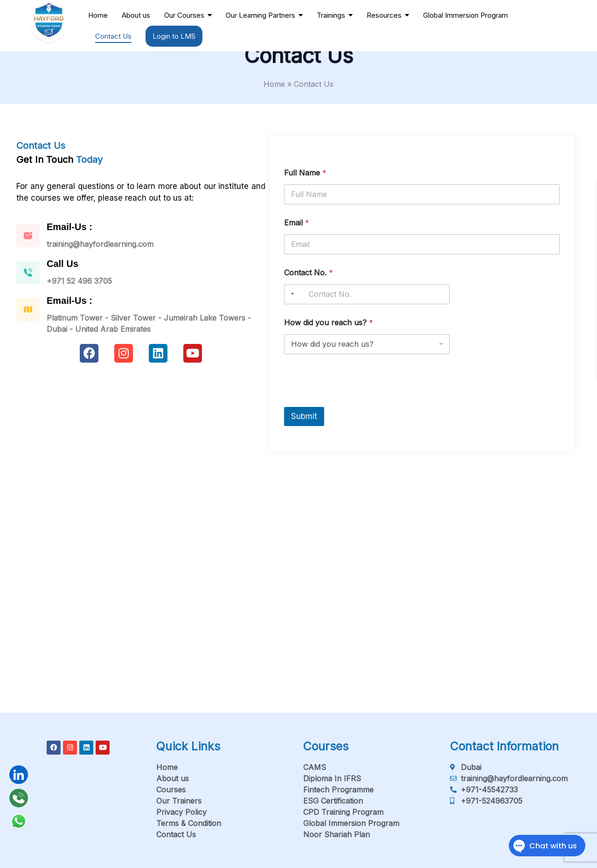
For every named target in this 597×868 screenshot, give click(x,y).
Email (297, 223)
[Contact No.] (367, 294)
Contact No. (309, 273)
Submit (304, 416)
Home (274, 84)
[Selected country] (291, 294)
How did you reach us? (329, 323)
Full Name (305, 173)
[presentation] (355, 401)
